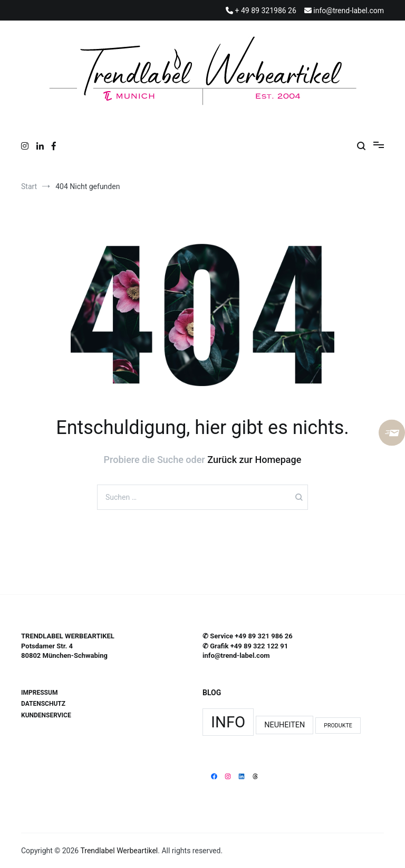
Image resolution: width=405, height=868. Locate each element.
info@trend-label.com (236, 655)
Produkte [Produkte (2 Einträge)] (338, 726)
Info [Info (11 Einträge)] (228, 722)
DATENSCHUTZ (43, 704)
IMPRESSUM (39, 693)
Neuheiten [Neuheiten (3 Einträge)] (285, 725)
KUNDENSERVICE (46, 715)
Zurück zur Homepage (254, 460)
